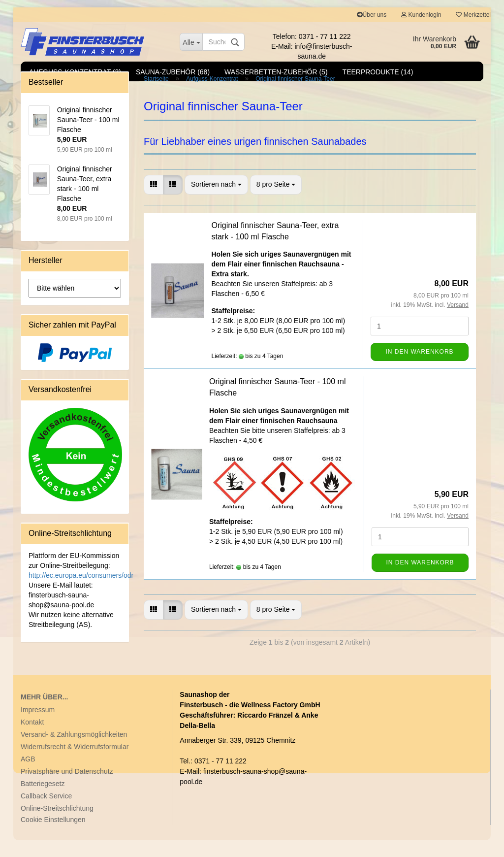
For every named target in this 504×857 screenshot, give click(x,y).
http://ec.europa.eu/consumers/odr (81, 593)
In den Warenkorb (419, 369)
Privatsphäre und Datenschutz (67, 789)
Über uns (372, 15)
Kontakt (32, 739)
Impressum (38, 727)
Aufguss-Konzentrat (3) (75, 72)
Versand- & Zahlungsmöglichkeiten (74, 752)
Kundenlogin (421, 15)
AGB (28, 776)
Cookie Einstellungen (53, 837)
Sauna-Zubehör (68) (173, 72)
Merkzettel (473, 15)
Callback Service (46, 813)
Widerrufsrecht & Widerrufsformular (75, 764)
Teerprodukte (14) (378, 72)
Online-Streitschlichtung (57, 825)
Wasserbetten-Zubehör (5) (276, 72)
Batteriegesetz (43, 801)
